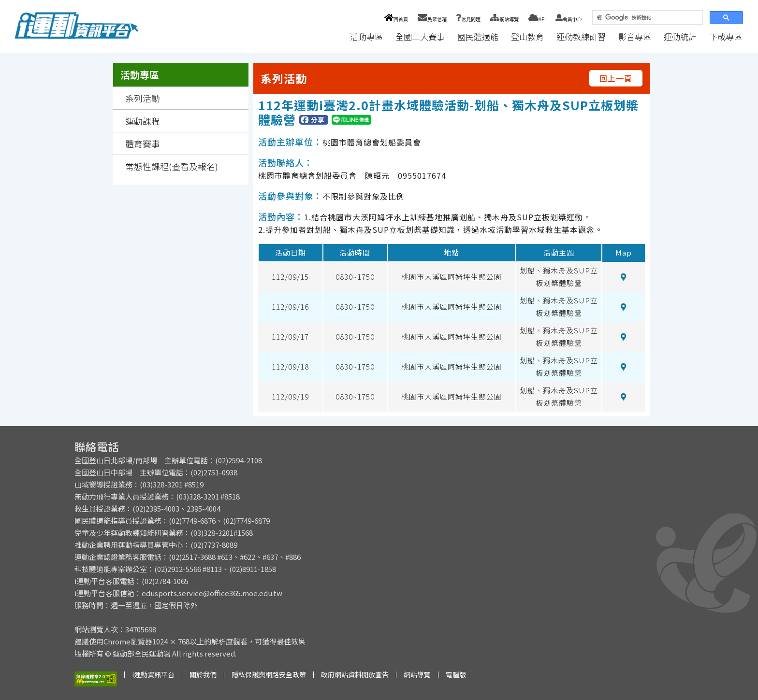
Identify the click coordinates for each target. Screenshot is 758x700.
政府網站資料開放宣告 (355, 674)
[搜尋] (647, 18)
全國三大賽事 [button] (420, 36)
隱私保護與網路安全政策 (269, 674)
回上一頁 (616, 78)
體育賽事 (143, 143)
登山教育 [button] (527, 36)
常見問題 (468, 19)
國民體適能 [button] (478, 36)
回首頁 (396, 19)
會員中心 (569, 19)
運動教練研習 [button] (581, 36)
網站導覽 (504, 19)
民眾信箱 (432, 19)
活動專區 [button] (366, 36)
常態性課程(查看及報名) (172, 166)
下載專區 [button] (726, 36)
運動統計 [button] (680, 36)
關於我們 (203, 674)
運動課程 (143, 121)
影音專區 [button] (635, 36)
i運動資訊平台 (153, 674)
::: (335, 36)
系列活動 (143, 98)
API (537, 19)
